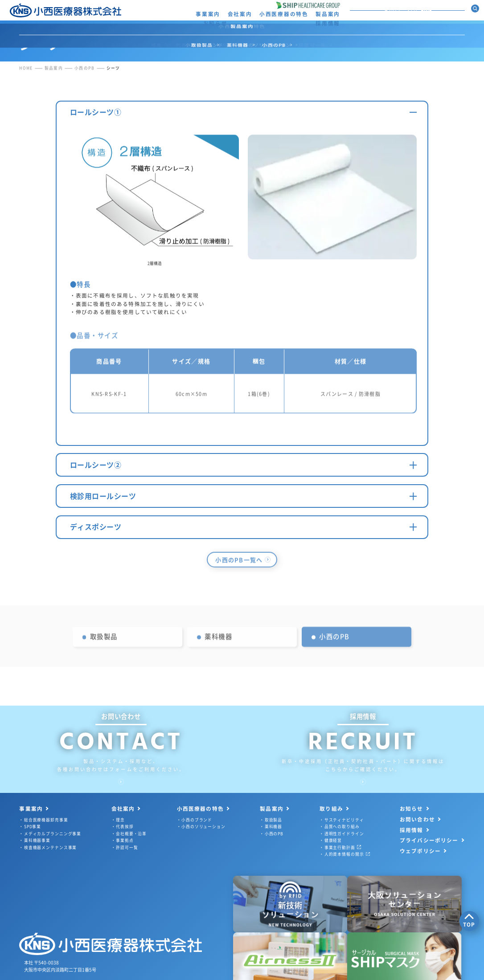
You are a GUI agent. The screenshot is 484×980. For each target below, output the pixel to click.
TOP (469, 920)
